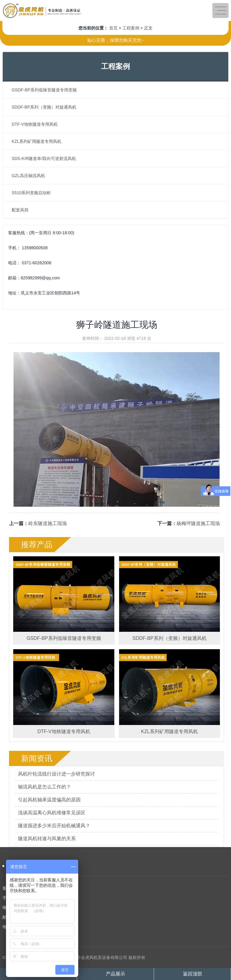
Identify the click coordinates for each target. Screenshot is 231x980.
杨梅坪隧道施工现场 (198, 523)
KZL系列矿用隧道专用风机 (37, 141)
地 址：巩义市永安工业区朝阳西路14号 (39, 927)
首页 (113, 28)
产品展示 (115, 974)
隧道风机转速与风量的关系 (47, 839)
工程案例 (131, 28)
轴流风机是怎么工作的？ (45, 787)
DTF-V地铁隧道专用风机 (35, 124)
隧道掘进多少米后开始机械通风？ (54, 826)
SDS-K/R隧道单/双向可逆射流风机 (44, 158)
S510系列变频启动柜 (31, 193)
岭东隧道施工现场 (48, 523)
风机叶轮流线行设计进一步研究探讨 (57, 774)
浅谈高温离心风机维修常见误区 (52, 813)
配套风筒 (20, 210)
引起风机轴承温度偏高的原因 (49, 800)
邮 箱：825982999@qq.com (29, 917)
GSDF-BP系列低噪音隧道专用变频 (44, 90)
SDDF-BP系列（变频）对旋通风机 (44, 107)
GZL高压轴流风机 (28, 176)
